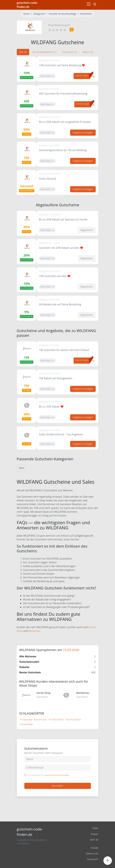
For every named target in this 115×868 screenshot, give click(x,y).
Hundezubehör (56, 720)
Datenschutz (92, 853)
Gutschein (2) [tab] (69, 52)
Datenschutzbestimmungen (57, 775)
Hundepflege (26, 724)
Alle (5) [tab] (23, 52)
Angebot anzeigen (83, 133)
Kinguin (95, 834)
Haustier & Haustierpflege (63, 14)
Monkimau (34, 631)
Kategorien (39, 14)
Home (26, 14)
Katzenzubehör (73, 720)
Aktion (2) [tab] (88, 52)
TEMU (95, 828)
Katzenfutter (40, 720)
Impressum (93, 859)
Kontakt (94, 848)
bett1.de (94, 840)
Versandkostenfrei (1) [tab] (44, 52)
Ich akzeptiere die (48, 775)
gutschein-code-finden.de (27, 5)
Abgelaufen (87, 230)
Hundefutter (26, 720)
